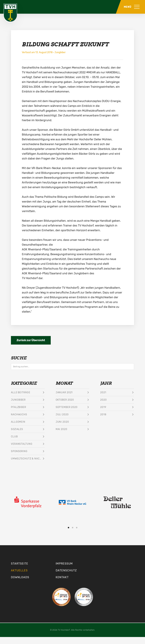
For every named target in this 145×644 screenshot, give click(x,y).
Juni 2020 (62, 422)
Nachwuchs (19, 415)
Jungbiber (60, 52)
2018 (103, 415)
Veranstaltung (22, 444)
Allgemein (18, 422)
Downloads (20, 577)
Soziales (17, 429)
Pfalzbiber (19, 407)
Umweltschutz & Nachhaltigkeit (28, 459)
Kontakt (62, 577)
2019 (103, 407)
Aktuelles (19, 570)
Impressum (64, 564)
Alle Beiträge (20, 393)
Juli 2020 (62, 415)
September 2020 (67, 407)
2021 (103, 393)
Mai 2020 (61, 429)
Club (14, 437)
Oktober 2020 (65, 400)
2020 (103, 400)
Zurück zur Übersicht (31, 340)
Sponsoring (19, 451)
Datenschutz (66, 570)
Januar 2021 (64, 393)
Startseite (20, 564)
